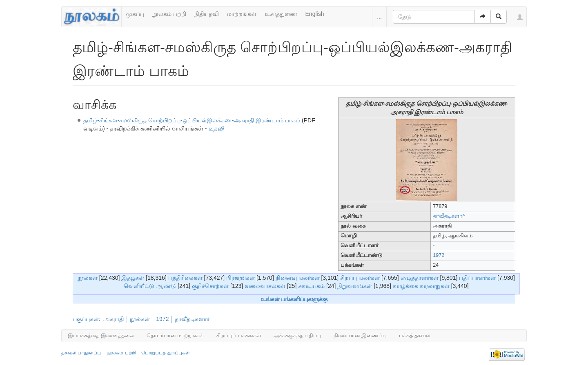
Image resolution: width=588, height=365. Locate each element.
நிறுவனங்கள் (355, 286)
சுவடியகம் (311, 286)
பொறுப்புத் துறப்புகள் (165, 353)
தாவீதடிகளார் (449, 216)
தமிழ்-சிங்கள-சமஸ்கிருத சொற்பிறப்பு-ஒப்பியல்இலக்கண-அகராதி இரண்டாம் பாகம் (192, 120)
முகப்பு (135, 14)
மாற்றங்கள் (242, 14)
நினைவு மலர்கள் (298, 278)
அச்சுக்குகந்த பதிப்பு (297, 335)
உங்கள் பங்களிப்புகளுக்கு (294, 299)
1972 (439, 255)
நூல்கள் (88, 278)
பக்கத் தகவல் (415, 335)
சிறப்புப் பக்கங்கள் (239, 335)
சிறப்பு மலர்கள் (360, 278)
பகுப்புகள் (86, 319)
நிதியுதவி (207, 14)
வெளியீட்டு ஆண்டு (150, 286)
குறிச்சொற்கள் (210, 286)
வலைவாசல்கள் (265, 286)
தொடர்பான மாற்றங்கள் (176, 335)
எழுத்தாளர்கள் (420, 278)
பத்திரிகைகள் (185, 278)
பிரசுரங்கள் (241, 278)
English (315, 14)
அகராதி (114, 319)
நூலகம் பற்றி (169, 14)
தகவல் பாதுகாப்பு (81, 353)
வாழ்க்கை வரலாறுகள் (421, 286)
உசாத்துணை (281, 14)
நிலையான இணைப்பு (360, 335)
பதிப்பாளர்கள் (477, 278)
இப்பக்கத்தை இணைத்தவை (101, 335)
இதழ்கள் (133, 278)
